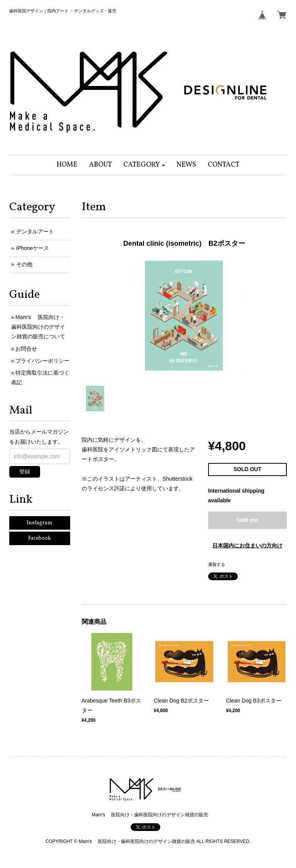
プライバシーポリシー (42, 361)
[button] (144, 165)
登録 (25, 471)
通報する (217, 564)
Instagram (40, 523)
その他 (24, 264)
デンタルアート (35, 231)
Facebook (40, 538)
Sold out (247, 520)
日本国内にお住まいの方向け (247, 545)
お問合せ (26, 349)
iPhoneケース (33, 248)
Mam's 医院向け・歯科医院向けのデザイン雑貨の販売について (38, 327)
